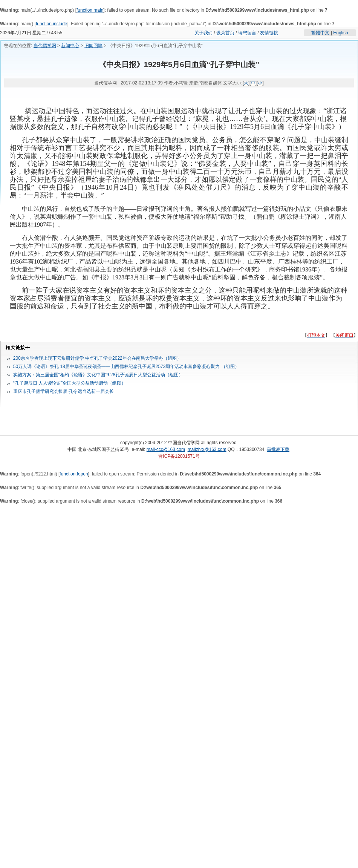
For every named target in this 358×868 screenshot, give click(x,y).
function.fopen (74, 474)
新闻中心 (70, 46)
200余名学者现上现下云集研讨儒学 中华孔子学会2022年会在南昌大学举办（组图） (97, 358)
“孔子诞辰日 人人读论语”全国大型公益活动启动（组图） (70, 383)
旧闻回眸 (93, 46)
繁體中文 (320, 33)
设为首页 (225, 33)
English (340, 33)
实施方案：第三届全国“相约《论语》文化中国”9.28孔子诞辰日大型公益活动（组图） (98, 375)
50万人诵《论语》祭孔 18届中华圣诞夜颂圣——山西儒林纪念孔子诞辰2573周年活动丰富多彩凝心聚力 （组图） (126, 367)
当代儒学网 (45, 46)
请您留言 (247, 33)
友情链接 (269, 33)
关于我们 (203, 33)
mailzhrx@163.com (207, 449)
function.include (51, 24)
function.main (90, 10)
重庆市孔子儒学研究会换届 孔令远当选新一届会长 (63, 391)
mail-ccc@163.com (166, 449)
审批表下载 (278, 449)
